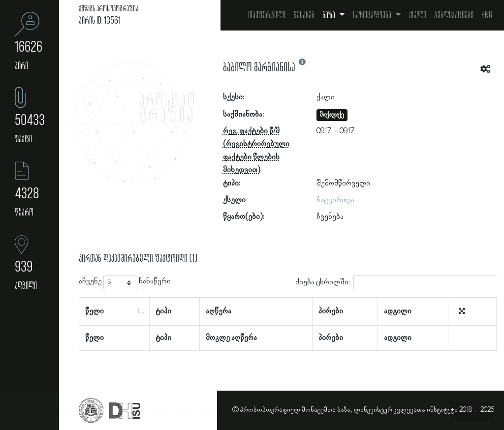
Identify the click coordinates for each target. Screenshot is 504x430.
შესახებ (304, 15)
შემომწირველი (343, 184)
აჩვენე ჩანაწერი (125, 283)
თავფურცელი (267, 15)
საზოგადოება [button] (373, 15)
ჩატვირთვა (335, 200)
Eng (487, 15)
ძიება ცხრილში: (398, 283)
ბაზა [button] (330, 15)
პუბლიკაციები (454, 15)
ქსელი (418, 15)
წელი (94, 311)
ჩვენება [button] (330, 217)
